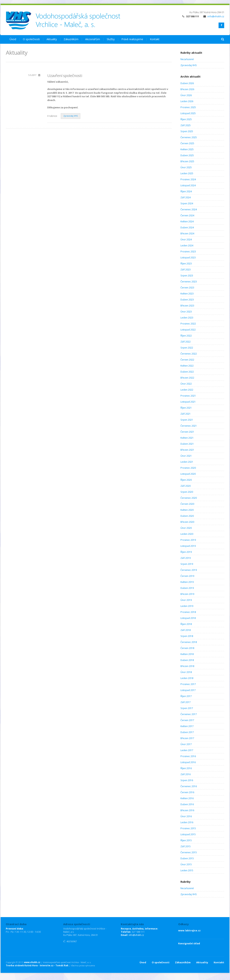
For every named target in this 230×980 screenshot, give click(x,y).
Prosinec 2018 (188, 612)
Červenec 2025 (189, 137)
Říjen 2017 (186, 696)
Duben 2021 (187, 444)
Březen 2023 (187, 306)
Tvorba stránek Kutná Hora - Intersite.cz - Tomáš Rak (37, 965)
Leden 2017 (187, 750)
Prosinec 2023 (188, 252)
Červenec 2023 (189, 282)
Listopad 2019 (188, 546)
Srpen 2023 (187, 276)
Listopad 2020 (188, 474)
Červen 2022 (187, 360)
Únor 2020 (186, 528)
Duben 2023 (187, 300)
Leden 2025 (187, 173)
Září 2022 (186, 342)
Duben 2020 (187, 516)
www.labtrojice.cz (189, 931)
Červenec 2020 (189, 498)
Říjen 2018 (186, 624)
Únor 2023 (186, 312)
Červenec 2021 (189, 426)
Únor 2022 (186, 384)
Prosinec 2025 (188, 107)
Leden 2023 (187, 318)
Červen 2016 (187, 792)
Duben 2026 (187, 83)
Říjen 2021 (186, 408)
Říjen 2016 (186, 768)
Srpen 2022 (187, 348)
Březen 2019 (187, 594)
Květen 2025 (187, 149)
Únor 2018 (186, 672)
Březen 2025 (187, 161)
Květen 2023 (187, 294)
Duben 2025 (187, 155)
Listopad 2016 (188, 762)
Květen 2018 (187, 654)
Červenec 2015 (189, 852)
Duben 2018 (187, 660)
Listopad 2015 (188, 834)
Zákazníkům (71, 39)
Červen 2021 (187, 432)
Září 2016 (186, 774)
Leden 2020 (187, 534)
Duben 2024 (187, 227)
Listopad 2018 (188, 618)
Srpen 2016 (187, 780)
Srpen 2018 (187, 636)
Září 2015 (186, 846)
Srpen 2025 (187, 131)
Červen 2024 (187, 215)
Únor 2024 (186, 240)
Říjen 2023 (186, 264)
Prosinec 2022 (188, 324)
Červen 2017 (187, 720)
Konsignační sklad (189, 943)
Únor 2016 (186, 816)
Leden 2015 (187, 870)
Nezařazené (187, 59)
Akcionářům (93, 39)
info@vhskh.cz (214, 16)
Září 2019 (186, 558)
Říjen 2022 (186, 336)
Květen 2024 (187, 221)
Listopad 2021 (188, 402)
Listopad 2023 (188, 258)
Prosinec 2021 (188, 396)
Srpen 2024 (187, 203)
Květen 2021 (187, 438)
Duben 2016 (187, 804)
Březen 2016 (187, 810)
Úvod (13, 39)
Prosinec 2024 (188, 179)
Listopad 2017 (188, 690)
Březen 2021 (187, 450)
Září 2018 (186, 630)
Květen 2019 (187, 582)
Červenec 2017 (189, 714)
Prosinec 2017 (188, 684)
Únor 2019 (186, 600)
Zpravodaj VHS (71, 116)
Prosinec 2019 (188, 540)
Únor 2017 (186, 744)
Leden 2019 (187, 606)
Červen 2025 (187, 143)
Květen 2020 (187, 510)
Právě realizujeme (132, 39)
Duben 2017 (187, 732)
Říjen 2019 (186, 552)
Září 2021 (186, 414)
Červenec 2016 (189, 786)
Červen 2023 (187, 288)
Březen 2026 (187, 89)
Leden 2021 (187, 462)
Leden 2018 (187, 678)
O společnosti (31, 39)
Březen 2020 (187, 522)
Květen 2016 (187, 798)
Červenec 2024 (189, 209)
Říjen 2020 (186, 480)
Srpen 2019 (187, 564)
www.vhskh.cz (32, 962)
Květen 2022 (187, 366)
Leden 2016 (187, 822)
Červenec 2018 (189, 642)
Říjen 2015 (186, 840)
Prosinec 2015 (188, 828)
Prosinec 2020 (188, 468)
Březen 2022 (187, 378)
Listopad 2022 (188, 330)
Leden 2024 (187, 246)
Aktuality (52, 39)
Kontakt (155, 39)
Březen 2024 (187, 233)
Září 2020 (186, 486)
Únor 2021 (186, 456)
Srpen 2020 (187, 492)
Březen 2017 (187, 738)
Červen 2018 (187, 648)
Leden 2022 (187, 390)
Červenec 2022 (189, 354)
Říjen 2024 (186, 191)
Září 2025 (186, 125)
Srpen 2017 (187, 708)
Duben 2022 (187, 372)
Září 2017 (186, 702)
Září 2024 (186, 197)
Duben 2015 (187, 858)
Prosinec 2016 (188, 756)
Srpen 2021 (187, 420)
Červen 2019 (187, 576)
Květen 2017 (187, 726)
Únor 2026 (186, 95)
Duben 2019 (187, 588)
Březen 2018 (187, 666)
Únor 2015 (186, 864)
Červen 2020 (187, 504)
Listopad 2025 (188, 113)
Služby (111, 39)
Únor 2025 (186, 167)
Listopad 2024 (188, 185)
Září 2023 (186, 270)
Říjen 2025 (186, 119)
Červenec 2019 (189, 570)
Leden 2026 (187, 101)
